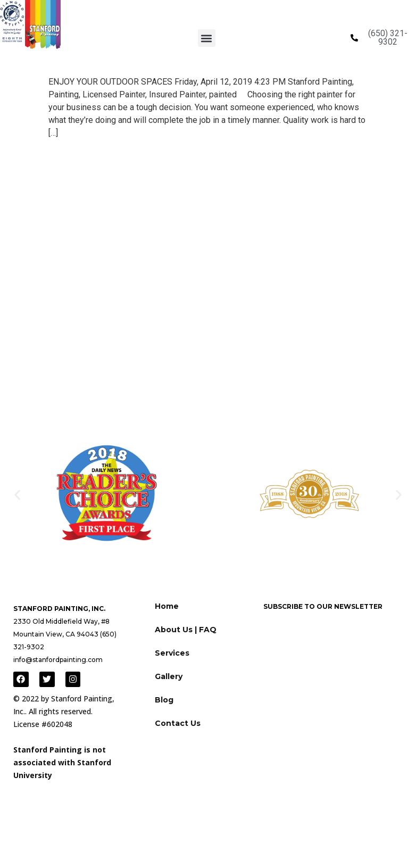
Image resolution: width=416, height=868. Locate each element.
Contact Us (178, 723)
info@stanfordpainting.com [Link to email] (58, 660)
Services (172, 653)
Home (167, 606)
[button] (207, 38)
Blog (164, 700)
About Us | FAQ (186, 630)
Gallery (169, 676)
